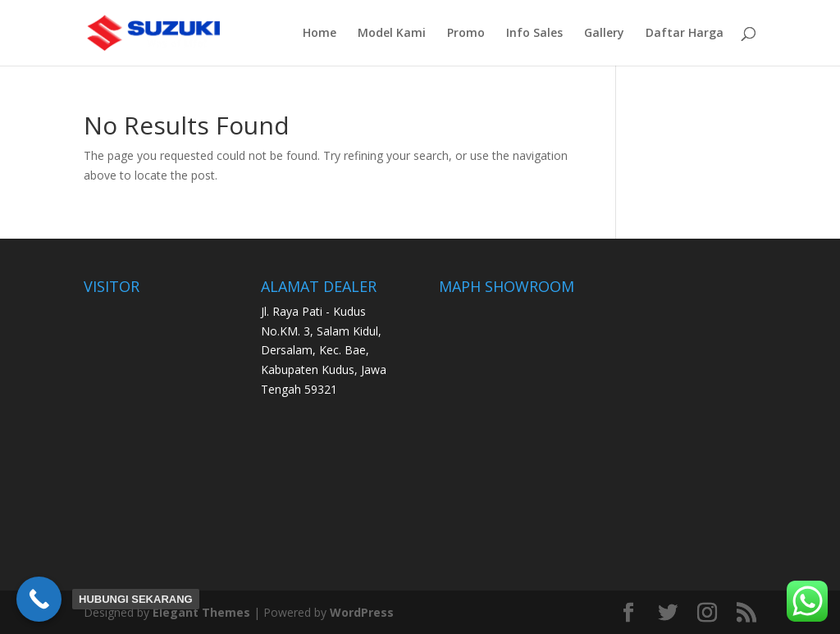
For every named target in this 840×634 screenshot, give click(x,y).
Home (320, 34)
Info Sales (534, 34)
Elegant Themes (201, 612)
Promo (466, 34)
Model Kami (392, 34)
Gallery (604, 34)
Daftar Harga (685, 34)
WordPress (362, 612)
